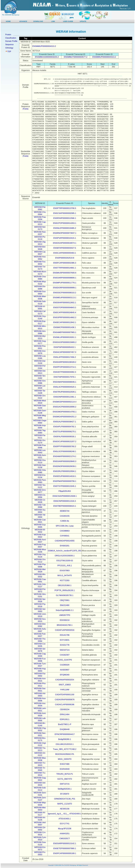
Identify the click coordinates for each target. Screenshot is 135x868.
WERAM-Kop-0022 (40, 536)
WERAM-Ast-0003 (40, 695)
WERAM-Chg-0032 (40, 729)
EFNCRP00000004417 (65, 734)
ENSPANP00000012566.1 (65, 218)
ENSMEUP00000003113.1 (65, 298)
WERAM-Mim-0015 (40, 327)
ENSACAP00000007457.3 (65, 352)
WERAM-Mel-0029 (40, 571)
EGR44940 (65, 769)
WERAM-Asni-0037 (40, 541)
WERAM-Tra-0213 (40, 749)
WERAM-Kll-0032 (40, 531)
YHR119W (65, 690)
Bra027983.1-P (65, 724)
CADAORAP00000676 (65, 700)
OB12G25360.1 (65, 585)
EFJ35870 (65, 794)
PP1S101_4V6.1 (65, 566)
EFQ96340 (65, 675)
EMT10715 (65, 784)
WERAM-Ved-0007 (40, 824)
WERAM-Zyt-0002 (40, 829)
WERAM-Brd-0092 (40, 625)
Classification (11, 38)
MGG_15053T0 (65, 759)
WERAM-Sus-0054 (40, 293)
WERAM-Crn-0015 (40, 834)
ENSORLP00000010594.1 (65, 471)
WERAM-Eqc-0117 (40, 322)
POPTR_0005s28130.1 (65, 590)
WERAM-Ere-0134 (40, 476)
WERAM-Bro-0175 (40, 739)
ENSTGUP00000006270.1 (65, 432)
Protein (8, 35)
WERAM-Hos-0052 (40, 258)
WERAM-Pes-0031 (40, 347)
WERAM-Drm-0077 (40, 491)
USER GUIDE (68, 21)
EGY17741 (65, 824)
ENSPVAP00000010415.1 (65, 238)
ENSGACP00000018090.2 (65, 407)
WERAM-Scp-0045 (40, 526)
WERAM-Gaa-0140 (40, 407)
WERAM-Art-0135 (40, 819)
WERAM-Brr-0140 (40, 724)
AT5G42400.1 (65, 819)
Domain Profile (11, 41)
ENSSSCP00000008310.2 (65, 293)
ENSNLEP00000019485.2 (65, 228)
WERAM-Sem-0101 (40, 794)
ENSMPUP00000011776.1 (65, 283)
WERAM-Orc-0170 (40, 442)
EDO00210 (65, 620)
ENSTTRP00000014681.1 (65, 268)
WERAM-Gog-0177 (40, 342)
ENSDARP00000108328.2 (65, 362)
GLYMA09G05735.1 (65, 595)
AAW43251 (65, 834)
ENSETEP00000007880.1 (65, 848)
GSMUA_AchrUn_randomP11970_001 (65, 551)
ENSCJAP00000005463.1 (65, 253)
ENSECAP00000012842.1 (65, 322)
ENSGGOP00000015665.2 (65, 342)
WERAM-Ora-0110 (40, 461)
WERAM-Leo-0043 (40, 451)
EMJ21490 (65, 605)
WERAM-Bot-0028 (40, 248)
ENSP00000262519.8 (65, 258)
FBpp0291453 (65, 491)
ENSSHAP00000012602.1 (65, 303)
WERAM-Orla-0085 (40, 471)
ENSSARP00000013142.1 (65, 843)
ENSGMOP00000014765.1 (65, 412)
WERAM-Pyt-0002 (40, 675)
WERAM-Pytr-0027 (40, 635)
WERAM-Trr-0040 (40, 769)
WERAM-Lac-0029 (40, 387)
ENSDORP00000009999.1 (65, 288)
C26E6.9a (65, 521)
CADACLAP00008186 (65, 705)
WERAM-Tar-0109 (40, 392)
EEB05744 (65, 511)
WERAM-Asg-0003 (40, 670)
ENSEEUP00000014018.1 (65, 476)
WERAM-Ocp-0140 (40, 317)
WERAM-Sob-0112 (40, 789)
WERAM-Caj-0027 (40, 253)
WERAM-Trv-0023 (40, 764)
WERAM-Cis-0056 (40, 496)
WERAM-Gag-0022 (40, 779)
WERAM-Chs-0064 (40, 213)
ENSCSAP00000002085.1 (65, 213)
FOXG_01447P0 (65, 660)
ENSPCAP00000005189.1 (65, 853)
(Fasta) (26, 109)
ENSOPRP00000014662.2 (65, 317)
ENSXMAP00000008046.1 (65, 382)
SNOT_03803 (65, 685)
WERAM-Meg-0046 (40, 417)
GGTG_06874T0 (65, 779)
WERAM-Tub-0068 (40, 506)
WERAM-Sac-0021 (40, 690)
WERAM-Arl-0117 (40, 814)
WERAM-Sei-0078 (40, 650)
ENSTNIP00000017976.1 (65, 377)
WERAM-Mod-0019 (40, 402)
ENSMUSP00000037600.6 (65, 273)
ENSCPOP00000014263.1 (65, 223)
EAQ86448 (65, 729)
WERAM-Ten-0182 (40, 377)
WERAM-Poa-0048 (40, 446)
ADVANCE (23, 21)
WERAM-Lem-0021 (40, 709)
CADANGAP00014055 (65, 541)
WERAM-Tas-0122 (40, 486)
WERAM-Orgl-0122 (40, 744)
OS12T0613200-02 (65, 561)
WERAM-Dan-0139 (40, 466)
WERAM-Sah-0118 (40, 303)
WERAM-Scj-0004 (40, 511)
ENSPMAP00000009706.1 (65, 481)
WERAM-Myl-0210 (40, 337)
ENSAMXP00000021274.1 (65, 456)
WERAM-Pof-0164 (40, 367)
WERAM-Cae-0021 (40, 521)
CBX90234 (65, 709)
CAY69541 (65, 536)
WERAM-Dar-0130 (40, 362)
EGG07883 (65, 571)
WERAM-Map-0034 (40, 804)
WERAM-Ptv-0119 (40, 238)
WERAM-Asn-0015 (40, 680)
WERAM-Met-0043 (40, 809)
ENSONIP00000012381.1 (65, 397)
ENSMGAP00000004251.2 (65, 417)
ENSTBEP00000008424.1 (65, 506)
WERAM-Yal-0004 (40, 516)
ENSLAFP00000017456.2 (65, 357)
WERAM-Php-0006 (40, 566)
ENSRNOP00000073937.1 (65, 233)
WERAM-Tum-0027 (40, 665)
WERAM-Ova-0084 (40, 278)
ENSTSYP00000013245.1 (65, 486)
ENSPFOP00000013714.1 (65, 367)
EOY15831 (65, 640)
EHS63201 (65, 546)
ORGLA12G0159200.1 (65, 556)
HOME (8, 21)
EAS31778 (65, 645)
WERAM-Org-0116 (40, 556)
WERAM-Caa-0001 (40, 580)
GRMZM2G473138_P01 (65, 799)
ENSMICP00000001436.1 (65, 327)
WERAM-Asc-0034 (40, 705)
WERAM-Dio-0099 (40, 288)
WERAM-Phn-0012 (40, 685)
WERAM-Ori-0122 (40, 754)
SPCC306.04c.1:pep (65, 526)
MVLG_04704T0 (65, 575)
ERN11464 (65, 714)
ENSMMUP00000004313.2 (44, 46)
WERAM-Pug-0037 (40, 546)
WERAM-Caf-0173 (40, 312)
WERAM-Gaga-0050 (40, 422)
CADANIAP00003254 (65, 680)
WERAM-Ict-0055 (40, 308)
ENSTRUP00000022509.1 (65, 392)
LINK (53, 21)
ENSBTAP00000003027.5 (65, 248)
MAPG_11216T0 (65, 804)
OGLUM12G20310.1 (65, 744)
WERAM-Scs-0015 (40, 620)
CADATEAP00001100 (65, 695)
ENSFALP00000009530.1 (65, 437)
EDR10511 (65, 719)
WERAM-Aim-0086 (40, 332)
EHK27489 (65, 764)
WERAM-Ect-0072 (40, 848)
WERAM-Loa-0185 (40, 357)
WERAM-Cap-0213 (40, 223)
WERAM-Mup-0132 (40, 283)
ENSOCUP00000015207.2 (65, 442)
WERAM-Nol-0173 (40, 228)
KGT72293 (65, 580)
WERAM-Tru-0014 (40, 774)
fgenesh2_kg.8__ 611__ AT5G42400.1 (65, 814)
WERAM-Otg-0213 (40, 243)
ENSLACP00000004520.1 (65, 387)
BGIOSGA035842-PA (65, 754)
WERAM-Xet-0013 (40, 372)
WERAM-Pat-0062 (40, 208)
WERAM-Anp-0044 (40, 427)
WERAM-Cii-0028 (40, 501)
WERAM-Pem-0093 (40, 481)
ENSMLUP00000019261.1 (65, 337)
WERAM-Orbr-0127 (40, 585)
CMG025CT (65, 839)
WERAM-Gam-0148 (40, 412)
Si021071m (65, 650)
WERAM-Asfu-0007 (40, 630)
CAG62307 (65, 655)
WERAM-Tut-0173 (40, 268)
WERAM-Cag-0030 (40, 655)
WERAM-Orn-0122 (40, 397)
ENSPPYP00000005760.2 (65, 446)
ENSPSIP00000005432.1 (65, 347)
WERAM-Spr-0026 (40, 600)
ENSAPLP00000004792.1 (65, 427)
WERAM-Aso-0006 (40, 700)
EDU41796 (65, 635)
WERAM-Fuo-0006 (40, 660)
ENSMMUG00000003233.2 (47, 57)
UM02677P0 (65, 615)
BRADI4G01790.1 (65, 625)
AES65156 (65, 809)
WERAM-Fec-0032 (40, 263)
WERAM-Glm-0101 (40, 595)
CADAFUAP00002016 (65, 630)
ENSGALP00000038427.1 (65, 422)
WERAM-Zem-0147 (40, 799)
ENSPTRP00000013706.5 (65, 208)
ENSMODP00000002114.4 (65, 402)
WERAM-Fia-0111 (40, 437)
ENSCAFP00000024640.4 (65, 312)
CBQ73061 (65, 600)
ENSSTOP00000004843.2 (65, 308)
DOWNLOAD (38, 21)
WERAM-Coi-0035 (40, 645)
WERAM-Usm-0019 (40, 615)
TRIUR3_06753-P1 (65, 774)
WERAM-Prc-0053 (40, 853)
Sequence (9, 44)
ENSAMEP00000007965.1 (65, 332)
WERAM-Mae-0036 (40, 298)
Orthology (9, 48)
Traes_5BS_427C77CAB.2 (65, 749)
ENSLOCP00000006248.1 (65, 451)
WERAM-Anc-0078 (40, 352)
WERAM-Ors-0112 (40, 561)
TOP (9, 52)
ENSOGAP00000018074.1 (65, 243)
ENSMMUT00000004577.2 (76, 57)
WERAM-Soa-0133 (40, 843)
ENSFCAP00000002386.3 (65, 263)
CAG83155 (65, 516)
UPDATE (83, 21)
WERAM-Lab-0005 (40, 719)
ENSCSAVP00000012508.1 (65, 496)
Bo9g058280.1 (65, 739)
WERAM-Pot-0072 (40, 590)
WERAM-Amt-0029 (40, 714)
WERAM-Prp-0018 (40, 605)
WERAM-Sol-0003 (40, 610)
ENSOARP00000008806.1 (65, 278)
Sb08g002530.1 (65, 789)
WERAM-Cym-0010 (40, 839)
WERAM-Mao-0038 (40, 759)
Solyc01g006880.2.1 (65, 610)
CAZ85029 (65, 665)
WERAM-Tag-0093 (40, 432)
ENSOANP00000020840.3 (65, 461)
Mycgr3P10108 (65, 829)
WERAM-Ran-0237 (40, 233)
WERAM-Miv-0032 (40, 575)
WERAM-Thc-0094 (40, 640)
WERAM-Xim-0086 (40, 382)
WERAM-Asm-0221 (40, 456)
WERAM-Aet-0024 (40, 784)
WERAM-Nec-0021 (40, 734)
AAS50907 (65, 670)
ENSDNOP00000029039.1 (65, 466)
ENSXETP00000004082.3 (65, 372)
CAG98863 (65, 531)
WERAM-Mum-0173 (40, 273)
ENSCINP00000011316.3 (65, 501)
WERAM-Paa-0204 (40, 218)
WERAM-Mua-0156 (40, 551)
